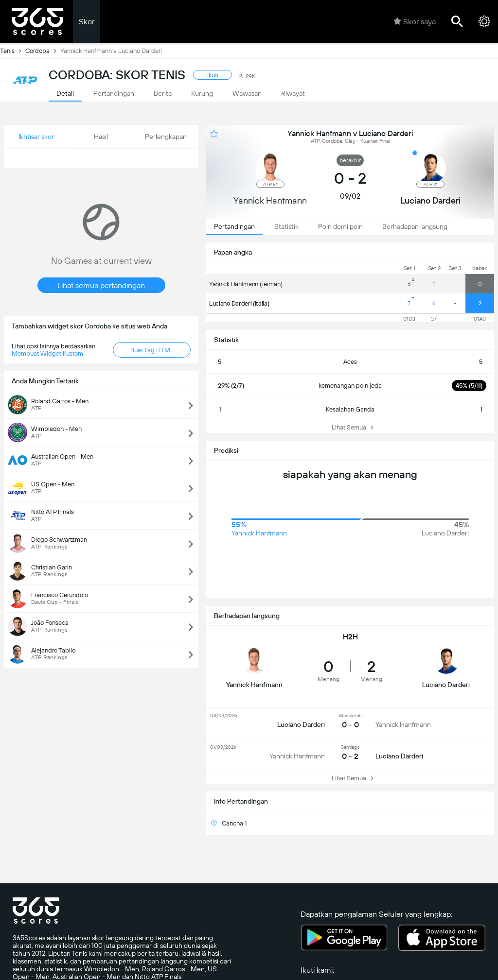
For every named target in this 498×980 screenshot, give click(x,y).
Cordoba (43, 51)
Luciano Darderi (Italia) (239, 303)
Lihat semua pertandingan (101, 285)
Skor (87, 22)
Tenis (13, 51)
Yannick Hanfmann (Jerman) (246, 284)
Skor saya (415, 21)
